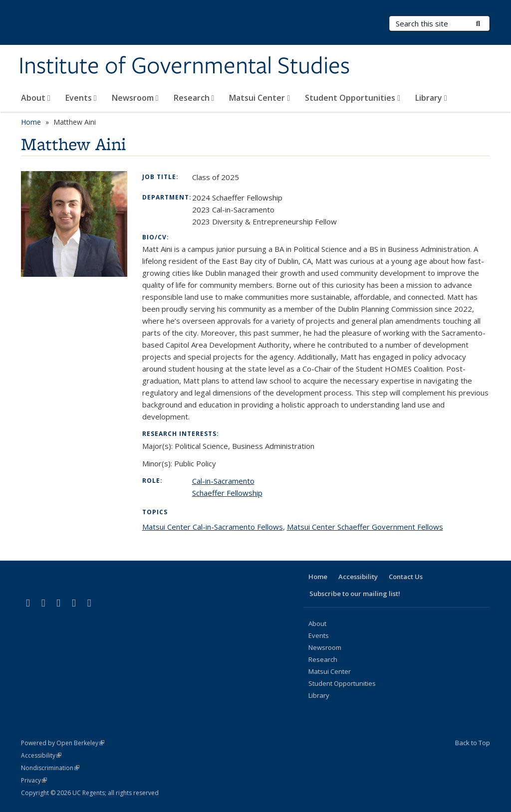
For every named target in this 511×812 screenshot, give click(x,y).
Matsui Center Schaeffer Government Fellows (365, 527)
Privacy (34, 780)
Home (31, 122)
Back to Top (473, 743)
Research (194, 98)
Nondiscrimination (50, 768)
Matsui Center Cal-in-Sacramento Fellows (213, 527)
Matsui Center (259, 98)
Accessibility (358, 577)
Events (81, 98)
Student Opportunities (353, 98)
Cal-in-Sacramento (223, 481)
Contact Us (406, 577)
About (36, 98)
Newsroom (135, 98)
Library (431, 98)
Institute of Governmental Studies (184, 66)
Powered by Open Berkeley (63, 743)
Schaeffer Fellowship (227, 493)
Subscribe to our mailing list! (355, 594)
